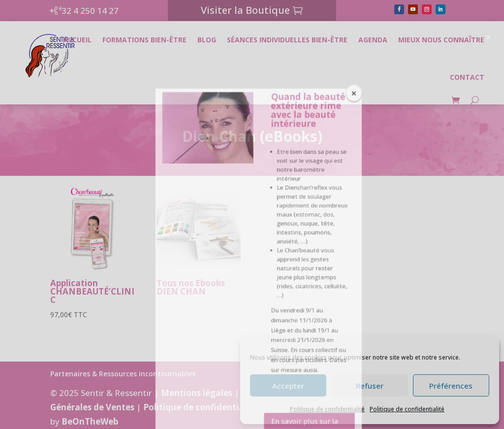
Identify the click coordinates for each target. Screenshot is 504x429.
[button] (493, 28)
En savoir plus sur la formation (304, 125)
